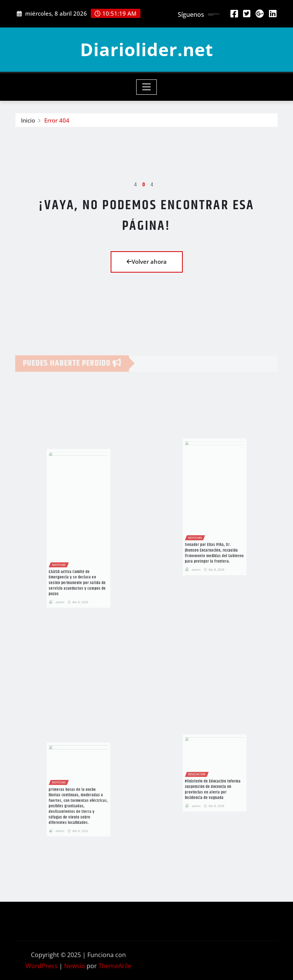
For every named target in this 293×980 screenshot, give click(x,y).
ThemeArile (115, 966)
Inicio (28, 121)
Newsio (75, 966)
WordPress (42, 966)
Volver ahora (147, 262)
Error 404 (57, 121)
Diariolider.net (147, 49)
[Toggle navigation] (147, 87)
